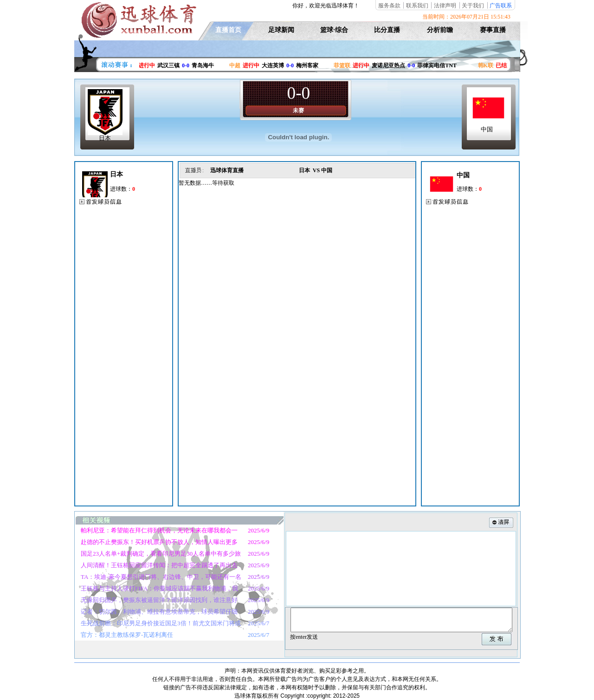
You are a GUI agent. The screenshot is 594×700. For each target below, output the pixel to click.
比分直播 (387, 30)
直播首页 (228, 30)
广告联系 (501, 6)
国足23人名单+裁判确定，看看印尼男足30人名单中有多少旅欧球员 (158, 555)
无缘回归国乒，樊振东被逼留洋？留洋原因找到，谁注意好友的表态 (156, 601)
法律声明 (445, 6)
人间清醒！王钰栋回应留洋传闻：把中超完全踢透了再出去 (159, 565)
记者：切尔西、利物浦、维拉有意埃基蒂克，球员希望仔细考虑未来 (156, 613)
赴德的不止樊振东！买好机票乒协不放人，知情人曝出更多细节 (156, 543)
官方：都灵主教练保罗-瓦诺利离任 (127, 635)
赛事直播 (493, 30)
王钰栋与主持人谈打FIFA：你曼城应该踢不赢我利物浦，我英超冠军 (156, 590)
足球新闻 (281, 30)
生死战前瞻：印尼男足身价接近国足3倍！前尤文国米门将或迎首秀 (158, 624)
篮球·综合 (334, 30)
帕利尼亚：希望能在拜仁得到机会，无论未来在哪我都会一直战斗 (156, 531)
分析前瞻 (440, 30)
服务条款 (389, 6)
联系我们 (417, 6)
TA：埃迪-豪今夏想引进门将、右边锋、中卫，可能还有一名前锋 (158, 578)
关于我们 (473, 6)
